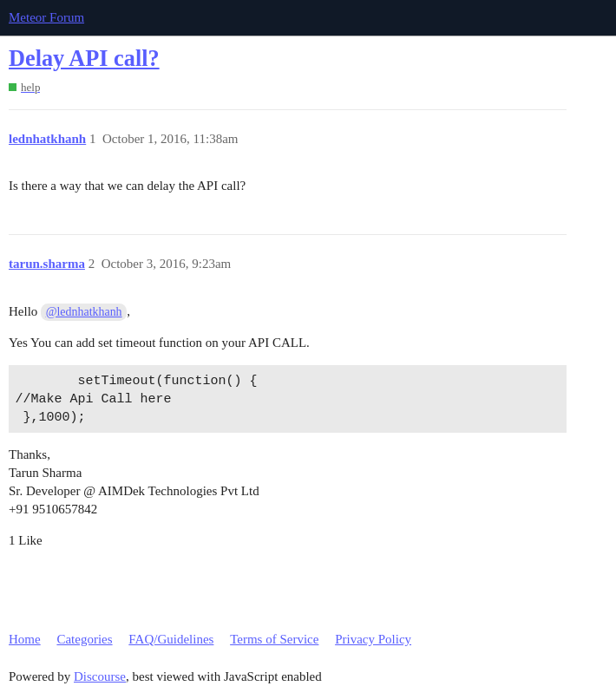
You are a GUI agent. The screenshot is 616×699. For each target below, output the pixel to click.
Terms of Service (274, 639)
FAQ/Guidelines (171, 639)
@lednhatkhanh (84, 312)
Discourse (100, 676)
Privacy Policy (373, 639)
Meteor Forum (46, 17)
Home (25, 639)
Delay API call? (84, 59)
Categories (84, 639)
